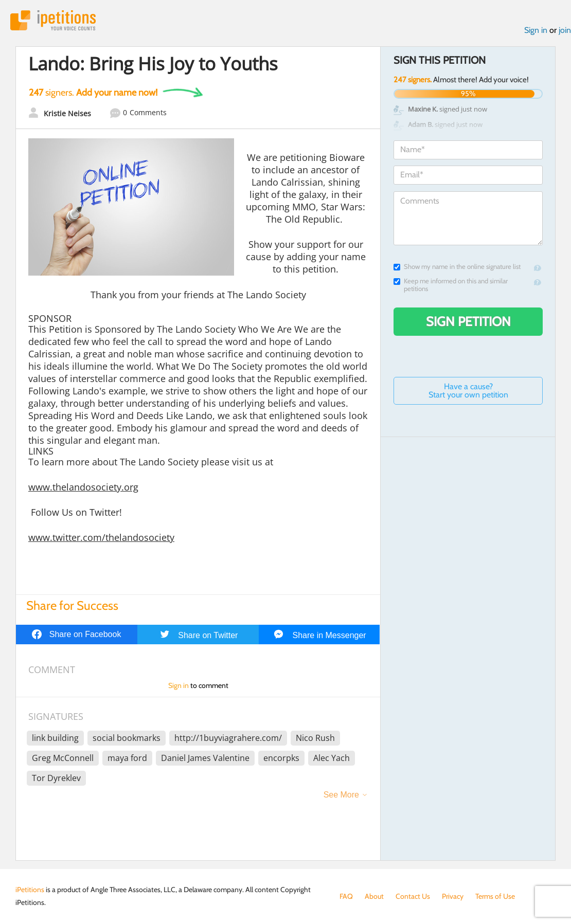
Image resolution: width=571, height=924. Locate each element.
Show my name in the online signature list (457, 267)
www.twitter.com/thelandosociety (101, 537)
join (565, 30)
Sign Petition (468, 321)
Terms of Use (495, 896)
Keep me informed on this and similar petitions (451, 285)
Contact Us (413, 896)
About (374, 896)
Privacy (453, 896)
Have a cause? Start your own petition (468, 391)
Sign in (536, 30)
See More (341, 795)
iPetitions (53, 20)
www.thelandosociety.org (83, 487)
